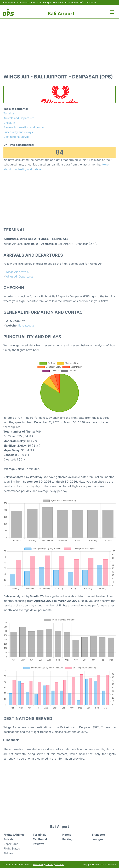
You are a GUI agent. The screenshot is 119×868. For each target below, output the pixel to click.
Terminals (39, 835)
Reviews (39, 844)
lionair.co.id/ (26, 325)
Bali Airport (61, 14)
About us (59, 864)
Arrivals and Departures (19, 118)
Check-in (9, 123)
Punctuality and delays (18, 132)
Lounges (98, 839)
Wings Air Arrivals (17, 272)
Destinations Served (16, 137)
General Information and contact (25, 127)
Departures (11, 844)
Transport (98, 835)
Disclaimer (38, 864)
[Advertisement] (59, 44)
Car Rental (40, 839)
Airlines (8, 853)
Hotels (67, 835)
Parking (67, 839)
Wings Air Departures (19, 276)
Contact (49, 864)
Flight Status (12, 848)
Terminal (9, 113)
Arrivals (8, 839)
